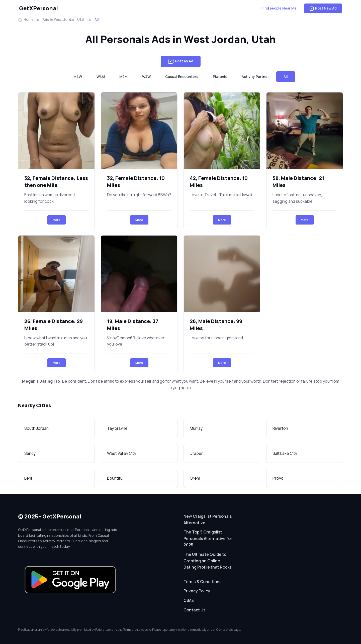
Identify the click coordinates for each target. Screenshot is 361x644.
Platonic (220, 77)
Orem (195, 478)
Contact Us (195, 610)
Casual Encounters (182, 77)
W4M (101, 77)
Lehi (28, 478)
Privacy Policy (197, 591)
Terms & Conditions (203, 582)
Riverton (280, 428)
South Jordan (36, 428)
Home (26, 19)
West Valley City (122, 453)
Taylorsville (117, 428)
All (286, 77)
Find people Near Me (279, 8)
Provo (278, 478)
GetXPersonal (38, 8)
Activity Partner (255, 77)
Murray (196, 428)
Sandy (30, 453)
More (57, 220)
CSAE (189, 600)
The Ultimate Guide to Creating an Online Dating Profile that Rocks (208, 561)
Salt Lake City (285, 453)
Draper (196, 453)
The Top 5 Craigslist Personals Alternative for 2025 (208, 538)
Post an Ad (181, 61)
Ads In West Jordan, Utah (64, 19)
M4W (78, 77)
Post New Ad (323, 8)
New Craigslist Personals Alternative (208, 519)
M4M (123, 77)
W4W (146, 77)
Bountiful (115, 478)
